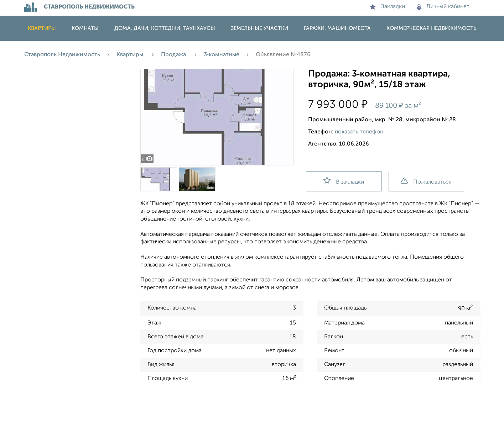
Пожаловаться (426, 181)
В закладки (344, 181)
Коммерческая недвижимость (432, 28)
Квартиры (42, 28)
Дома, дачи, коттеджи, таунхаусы (165, 28)
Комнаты (85, 28)
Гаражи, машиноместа (337, 28)
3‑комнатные (222, 55)
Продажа (174, 55)
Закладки (387, 7)
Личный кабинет (443, 7)
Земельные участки (259, 28)
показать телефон (359, 132)
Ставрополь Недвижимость (62, 55)
